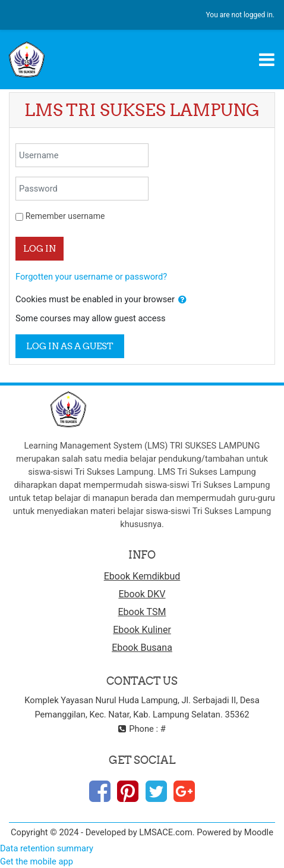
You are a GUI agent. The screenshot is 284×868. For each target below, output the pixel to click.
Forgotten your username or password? (91, 277)
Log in (40, 248)
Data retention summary (47, 848)
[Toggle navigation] (267, 59)
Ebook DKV (142, 594)
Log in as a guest (70, 346)
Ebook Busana (142, 648)
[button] (182, 300)
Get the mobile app (37, 861)
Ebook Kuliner (142, 630)
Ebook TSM (142, 612)
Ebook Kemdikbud (142, 576)
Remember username (65, 216)
